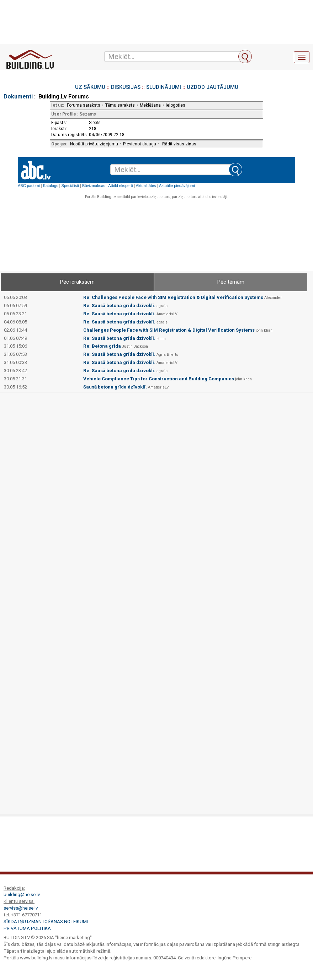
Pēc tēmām (231, 282)
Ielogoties (176, 105)
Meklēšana (150, 105)
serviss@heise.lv (21, 908)
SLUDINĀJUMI (164, 87)
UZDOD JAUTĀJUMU (213, 87)
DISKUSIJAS (126, 87)
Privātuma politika (27, 928)
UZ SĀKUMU (90, 87)
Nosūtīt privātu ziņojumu (94, 144)
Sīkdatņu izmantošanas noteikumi (46, 922)
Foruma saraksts (84, 105)
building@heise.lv (22, 895)
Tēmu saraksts (120, 105)
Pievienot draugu (140, 144)
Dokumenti (18, 97)
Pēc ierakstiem (77, 282)
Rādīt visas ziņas (179, 144)
